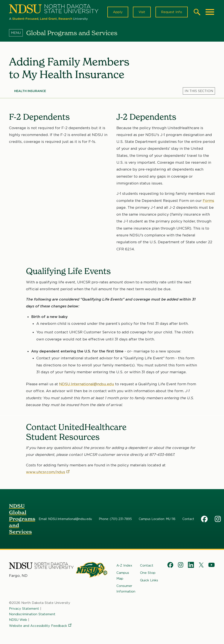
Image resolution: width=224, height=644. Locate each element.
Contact (188, 519)
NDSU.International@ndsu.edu (87, 384)
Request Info (172, 12)
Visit (142, 12)
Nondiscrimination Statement (32, 614)
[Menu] (18, 33)
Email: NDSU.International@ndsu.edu (65, 519)
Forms (208, 201)
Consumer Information (126, 589)
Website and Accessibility (41, 626)
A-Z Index (124, 565)
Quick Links (149, 580)
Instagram (218, 519)
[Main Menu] (210, 12)
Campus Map (123, 576)
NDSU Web (18, 620)
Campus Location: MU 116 (157, 519)
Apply (118, 12)
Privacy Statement (24, 608)
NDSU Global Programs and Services (22, 519)
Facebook (204, 519)
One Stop (148, 573)
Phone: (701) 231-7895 (115, 519)
